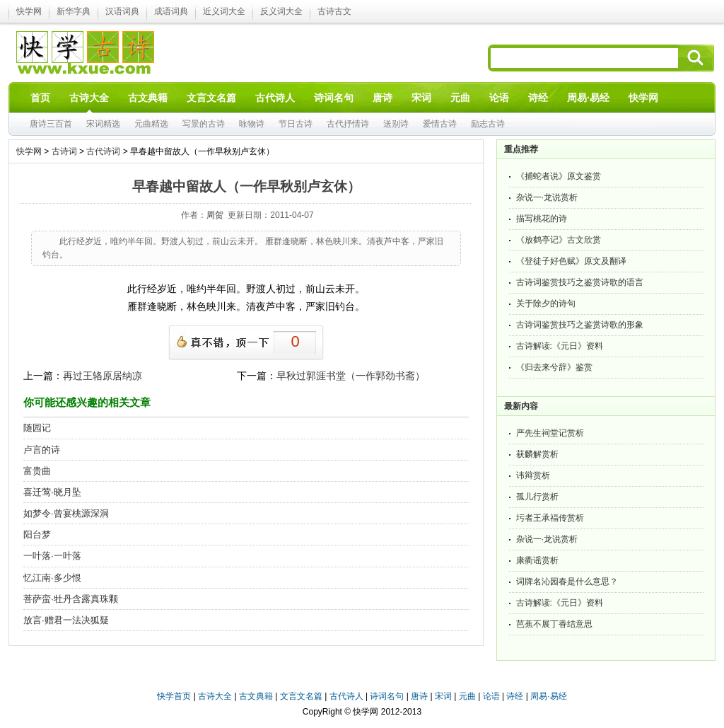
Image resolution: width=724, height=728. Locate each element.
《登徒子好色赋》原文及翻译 (571, 261)
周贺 (215, 215)
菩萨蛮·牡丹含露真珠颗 (71, 599)
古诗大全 (215, 696)
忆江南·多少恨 (52, 578)
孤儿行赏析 (537, 497)
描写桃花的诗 (542, 219)
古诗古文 (334, 11)
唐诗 (419, 696)
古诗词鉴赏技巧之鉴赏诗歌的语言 (580, 282)
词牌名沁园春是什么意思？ (567, 582)
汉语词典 (122, 11)
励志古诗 (488, 124)
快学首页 (174, 696)
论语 (491, 696)
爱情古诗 (440, 124)
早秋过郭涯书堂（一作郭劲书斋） (351, 376)
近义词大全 (224, 11)
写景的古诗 (204, 124)
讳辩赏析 (533, 475)
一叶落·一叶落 (52, 556)
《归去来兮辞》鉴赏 (554, 367)
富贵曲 (37, 471)
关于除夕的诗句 (546, 304)
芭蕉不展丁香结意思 (554, 624)
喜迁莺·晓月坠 (52, 492)
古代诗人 (346, 696)
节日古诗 (296, 124)
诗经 (515, 696)
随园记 (37, 428)
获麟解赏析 (537, 454)
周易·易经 (588, 98)
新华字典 (74, 11)
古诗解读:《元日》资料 (560, 346)
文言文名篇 (301, 696)
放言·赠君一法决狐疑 (66, 620)
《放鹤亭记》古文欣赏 (559, 240)
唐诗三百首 (51, 124)
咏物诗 (252, 124)
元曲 (467, 696)
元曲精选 (151, 124)
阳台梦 (37, 535)
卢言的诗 (42, 450)
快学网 (29, 11)
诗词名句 (387, 696)
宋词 (443, 696)
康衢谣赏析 (537, 560)
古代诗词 (103, 151)
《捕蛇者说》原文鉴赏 (559, 176)
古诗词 (64, 151)
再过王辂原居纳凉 (103, 376)
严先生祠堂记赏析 (550, 433)
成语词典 (171, 11)
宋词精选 (103, 124)
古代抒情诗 (348, 124)
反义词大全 (281, 11)
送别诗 (396, 124)
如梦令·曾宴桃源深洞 (66, 513)
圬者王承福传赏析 (550, 518)
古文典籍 (256, 696)
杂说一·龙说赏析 (547, 197)
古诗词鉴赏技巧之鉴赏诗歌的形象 (580, 325)
